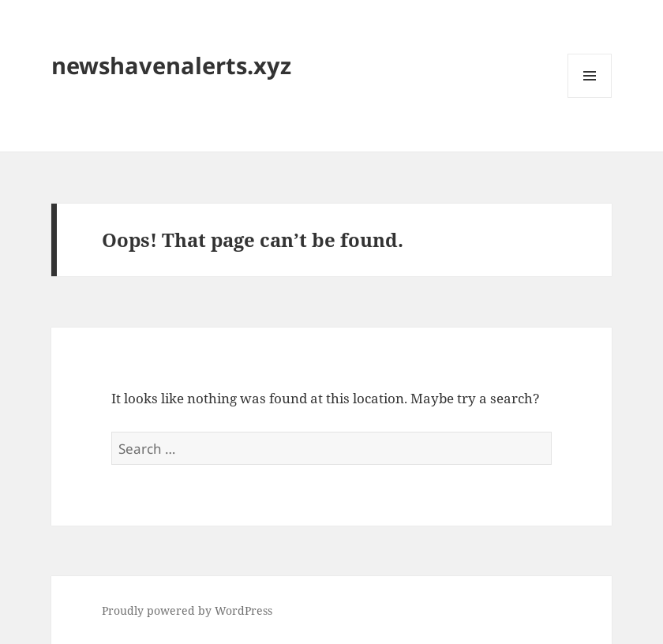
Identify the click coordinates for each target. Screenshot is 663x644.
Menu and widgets (590, 97)
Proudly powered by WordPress (187, 610)
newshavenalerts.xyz (171, 65)
